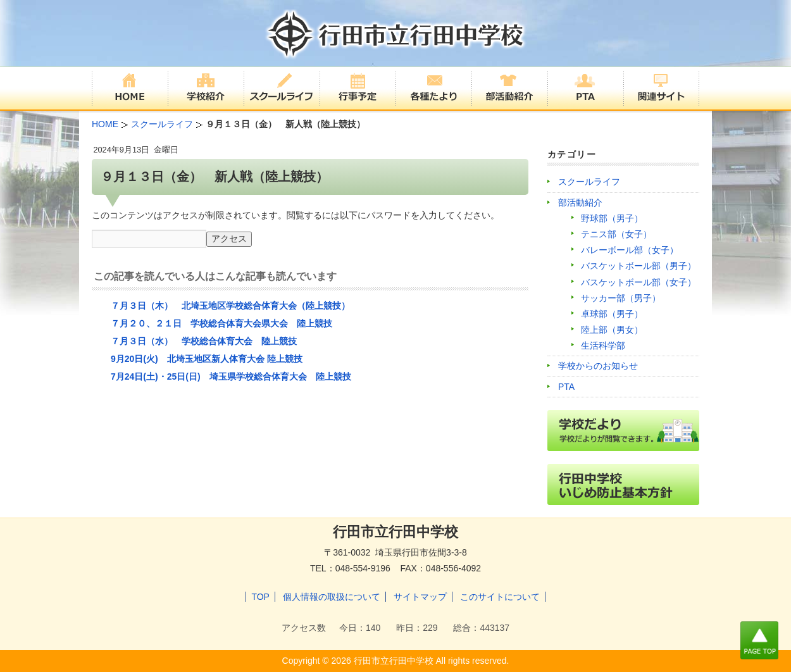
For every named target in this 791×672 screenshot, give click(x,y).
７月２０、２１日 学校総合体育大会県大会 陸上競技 (221, 323)
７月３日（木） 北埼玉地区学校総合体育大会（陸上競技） (230, 306)
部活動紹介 (580, 202)
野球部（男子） (612, 218)
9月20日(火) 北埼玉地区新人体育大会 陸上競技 (207, 359)
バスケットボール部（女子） (638, 282)
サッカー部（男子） (621, 298)
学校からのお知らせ (598, 366)
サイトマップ (420, 597)
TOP (260, 597)
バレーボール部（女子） (630, 250)
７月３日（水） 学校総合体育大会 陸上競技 (204, 341)
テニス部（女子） (616, 234)
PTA (566, 387)
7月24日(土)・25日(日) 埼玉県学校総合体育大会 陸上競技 (231, 376)
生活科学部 (603, 345)
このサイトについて (500, 597)
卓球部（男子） (612, 314)
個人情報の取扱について (332, 597)
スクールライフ (589, 182)
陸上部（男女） (612, 330)
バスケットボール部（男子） (638, 266)
